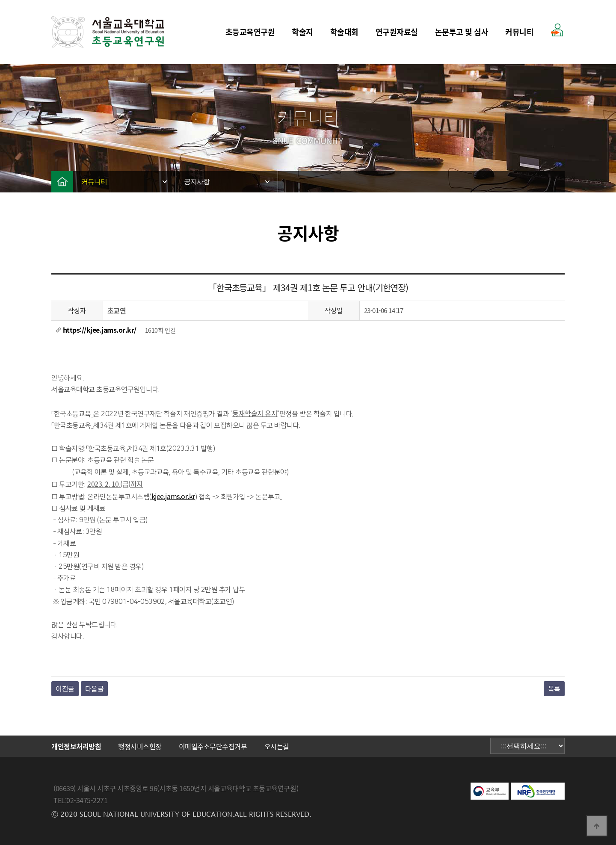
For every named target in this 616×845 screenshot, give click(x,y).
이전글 (65, 688)
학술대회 (344, 32)
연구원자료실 (397, 32)
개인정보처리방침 (76, 746)
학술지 (302, 32)
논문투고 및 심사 (462, 32)
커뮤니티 (519, 32)
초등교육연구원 (250, 32)
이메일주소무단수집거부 (213, 746)
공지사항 (197, 182)
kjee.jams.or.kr (173, 496)
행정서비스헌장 (140, 746)
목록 (554, 688)
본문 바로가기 (0, 0)
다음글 (95, 688)
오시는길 (277, 746)
